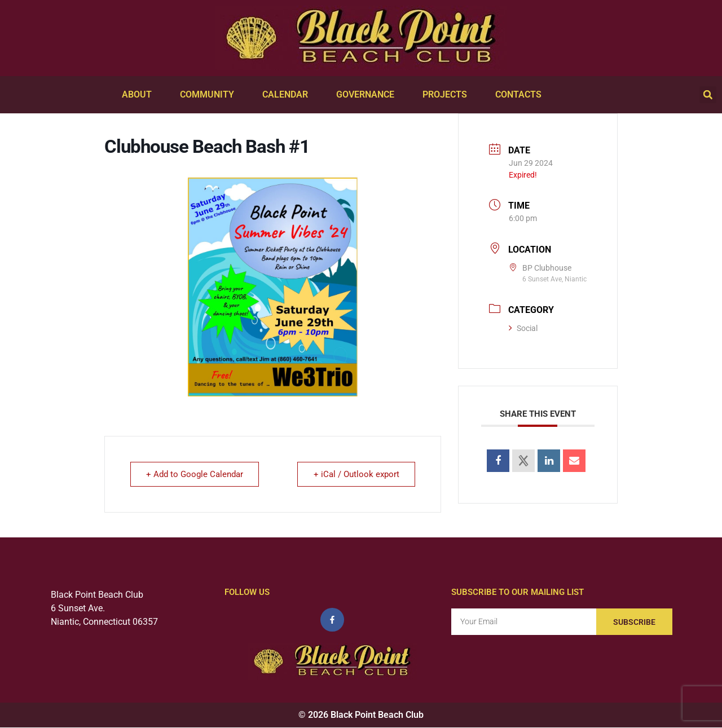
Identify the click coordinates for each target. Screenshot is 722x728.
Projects (448, 95)
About (140, 95)
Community (210, 95)
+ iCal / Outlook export (356, 474)
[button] (708, 95)
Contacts (521, 95)
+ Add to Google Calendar (195, 474)
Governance (368, 95)
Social (523, 328)
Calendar (288, 95)
